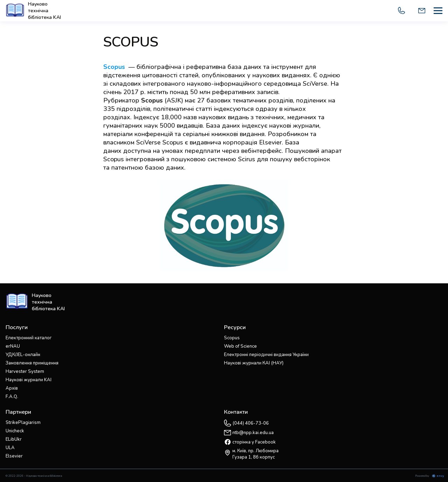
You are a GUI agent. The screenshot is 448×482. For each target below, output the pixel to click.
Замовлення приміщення (32, 363)
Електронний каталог (29, 338)
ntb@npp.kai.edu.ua (253, 433)
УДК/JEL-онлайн (23, 355)
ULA (10, 448)
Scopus (152, 100)
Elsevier (14, 456)
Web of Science (240, 346)
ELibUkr (14, 439)
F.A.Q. (12, 397)
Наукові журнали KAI (29, 380)
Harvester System (25, 371)
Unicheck (15, 431)
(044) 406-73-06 (251, 423)
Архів (12, 388)
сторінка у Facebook (254, 442)
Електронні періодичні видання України (266, 355)
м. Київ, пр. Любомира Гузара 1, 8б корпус (255, 454)
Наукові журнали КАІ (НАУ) (254, 363)
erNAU (13, 346)
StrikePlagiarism (23, 423)
